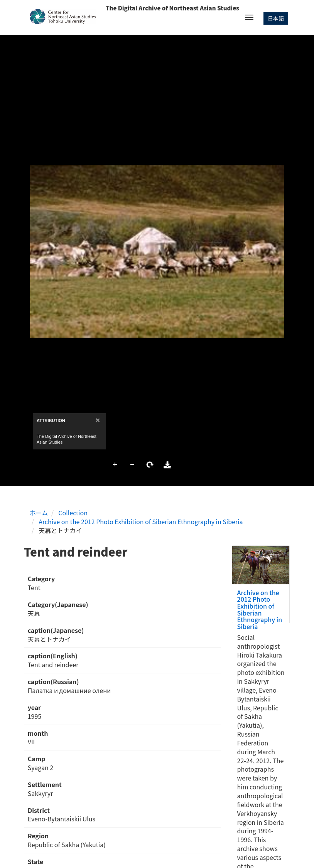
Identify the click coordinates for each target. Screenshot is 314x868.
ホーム (39, 513)
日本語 (276, 18)
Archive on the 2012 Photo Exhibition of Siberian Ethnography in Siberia (141, 521)
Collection (73, 513)
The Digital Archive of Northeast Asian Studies (172, 8)
